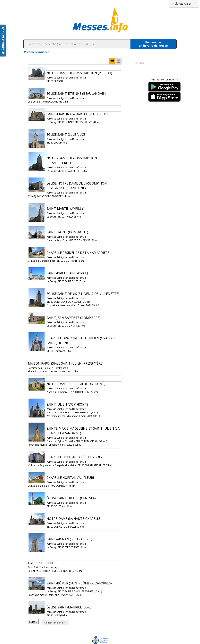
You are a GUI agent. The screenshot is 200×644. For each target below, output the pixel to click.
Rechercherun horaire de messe (153, 44)
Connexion (185, 4)
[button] (112, 61)
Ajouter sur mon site (55, 623)
